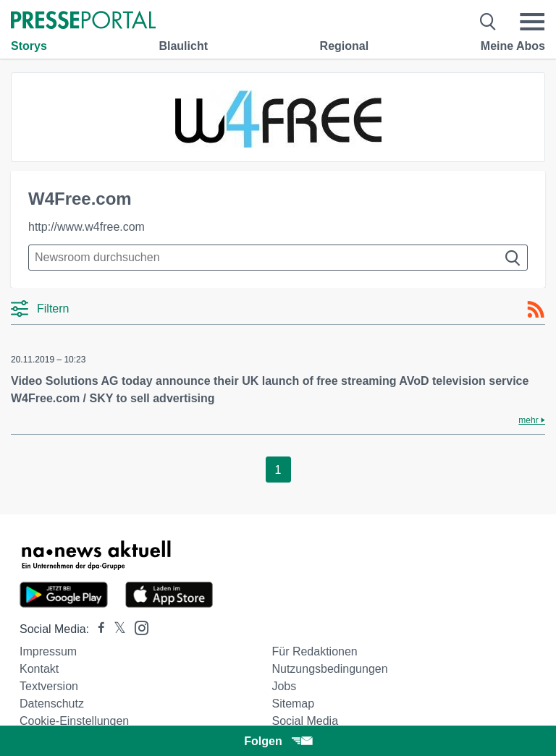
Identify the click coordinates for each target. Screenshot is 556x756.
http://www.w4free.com (87, 227)
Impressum (48, 651)
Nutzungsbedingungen (329, 669)
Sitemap (293, 704)
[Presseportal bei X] (115, 629)
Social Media (305, 721)
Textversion (49, 686)
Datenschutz (52, 704)
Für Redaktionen (314, 651)
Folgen (278, 741)
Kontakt (39, 669)
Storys (29, 46)
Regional (345, 46)
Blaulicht (183, 46)
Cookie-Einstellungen (74, 721)
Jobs (284, 686)
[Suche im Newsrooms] (278, 258)
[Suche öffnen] (488, 22)
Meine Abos (513, 46)
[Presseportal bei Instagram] (137, 627)
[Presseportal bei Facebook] (97, 629)
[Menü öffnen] (532, 22)
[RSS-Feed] (536, 310)
